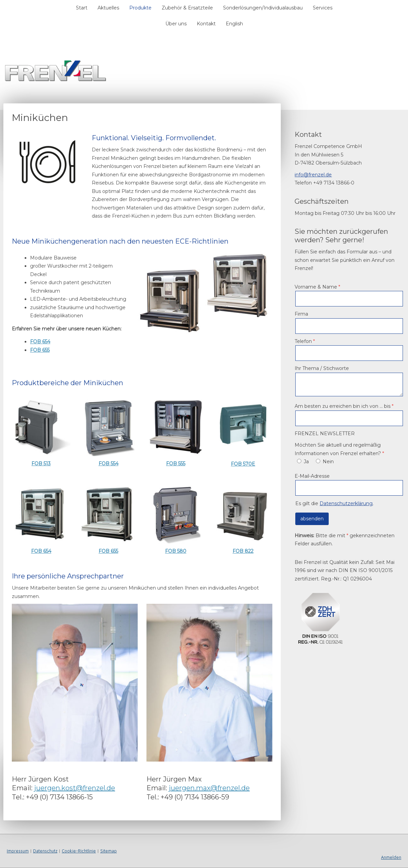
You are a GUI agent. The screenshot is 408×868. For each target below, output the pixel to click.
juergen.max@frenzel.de (209, 788)
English (234, 24)
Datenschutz (45, 851)
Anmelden (391, 857)
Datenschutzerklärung (346, 503)
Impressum (18, 851)
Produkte (140, 8)
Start (82, 8)
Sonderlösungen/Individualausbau (263, 8)
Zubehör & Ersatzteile (187, 8)
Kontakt (206, 24)
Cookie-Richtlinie (79, 851)
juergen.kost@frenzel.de (75, 788)
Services (323, 8)
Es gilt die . (334, 503)
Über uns (176, 24)
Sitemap (108, 851)
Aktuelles (108, 8)
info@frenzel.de (313, 175)
